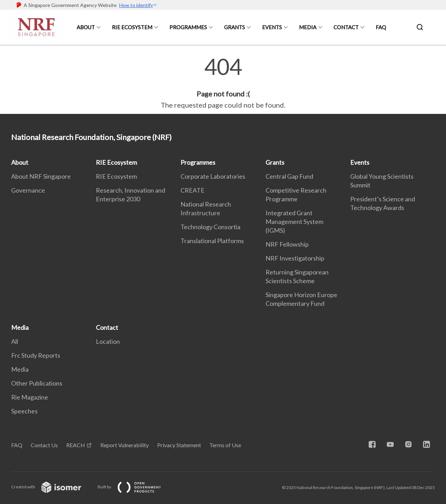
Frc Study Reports (36, 355)
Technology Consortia (210, 227)
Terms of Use (225, 445)
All (15, 341)
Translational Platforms (212, 241)
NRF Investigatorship (295, 258)
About (86, 27)
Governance (28, 190)
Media (308, 27)
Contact (346, 27)
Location (108, 341)
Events (272, 27)
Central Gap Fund (289, 176)
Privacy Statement (179, 445)
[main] (223, 83)
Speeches (24, 411)
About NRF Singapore (41, 176)
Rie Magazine (30, 397)
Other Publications (37, 383)
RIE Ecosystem (132, 27)
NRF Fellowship (287, 244)
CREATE (193, 190)
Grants (234, 27)
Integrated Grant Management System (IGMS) (294, 222)
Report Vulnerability (125, 445)
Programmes (188, 27)
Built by (135, 487)
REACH (76, 445)
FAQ (381, 27)
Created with (52, 487)
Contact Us (44, 445)
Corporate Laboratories (213, 176)
